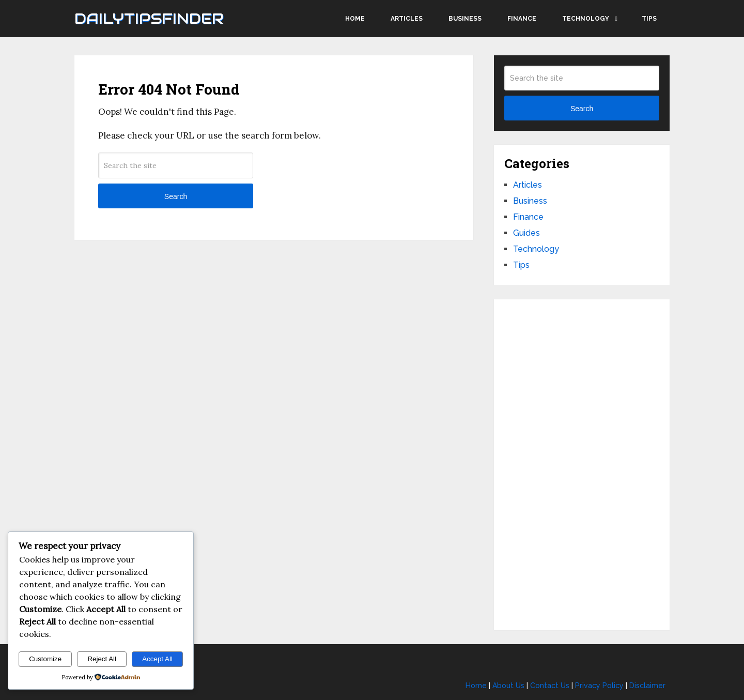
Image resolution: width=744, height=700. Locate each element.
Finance (522, 19)
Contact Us (550, 686)
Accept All (157, 659)
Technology (586, 19)
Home (355, 19)
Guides (526, 233)
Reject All (102, 659)
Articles (407, 19)
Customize (45, 659)
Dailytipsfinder (149, 19)
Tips (649, 19)
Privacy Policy (599, 686)
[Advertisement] (582, 465)
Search (176, 196)
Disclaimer (647, 686)
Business (465, 19)
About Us (508, 686)
